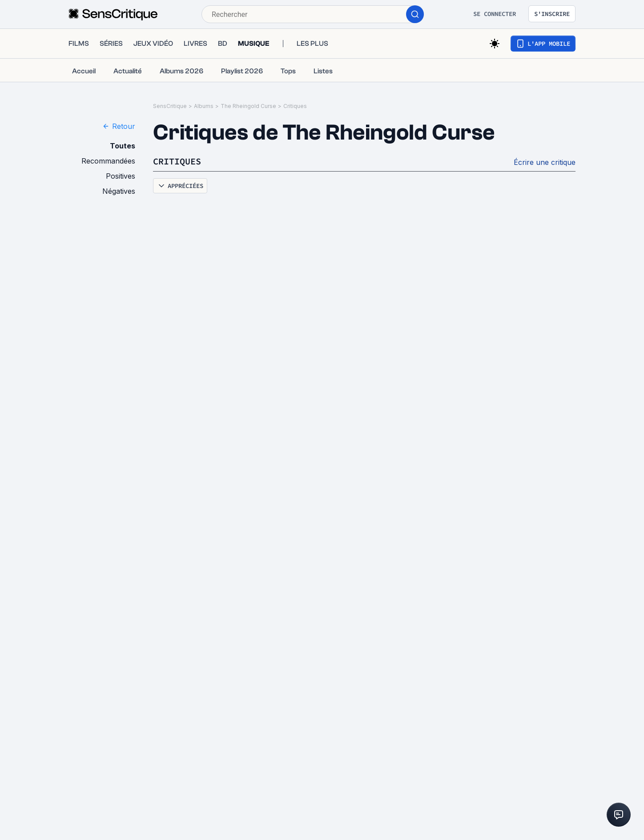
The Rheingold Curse (248, 106)
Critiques (295, 106)
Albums (204, 106)
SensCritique (170, 106)
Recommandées (108, 161)
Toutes (123, 146)
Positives (121, 176)
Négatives (119, 191)
